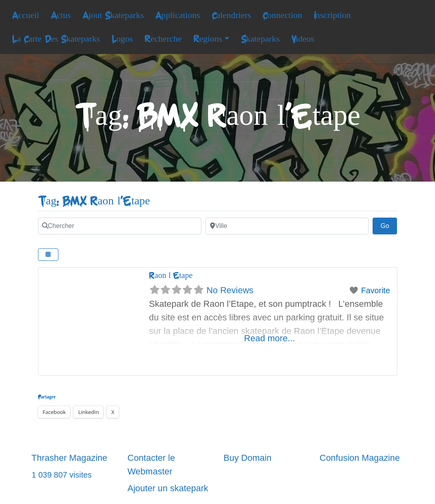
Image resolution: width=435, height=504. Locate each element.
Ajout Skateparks (113, 15)
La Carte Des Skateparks (56, 39)
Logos (122, 39)
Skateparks (260, 39)
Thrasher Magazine (70, 458)
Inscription (332, 15)
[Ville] (287, 226)
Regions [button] (208, 39)
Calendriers (232, 15)
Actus (61, 15)
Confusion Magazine (360, 458)
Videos (303, 39)
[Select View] (48, 255)
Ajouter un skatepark (168, 488)
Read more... (270, 338)
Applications (178, 15)
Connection (282, 15)
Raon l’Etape (171, 275)
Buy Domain (248, 458)
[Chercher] (120, 226)
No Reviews (230, 290)
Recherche (163, 39)
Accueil (26, 15)
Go (389, 225)
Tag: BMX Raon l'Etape (94, 201)
